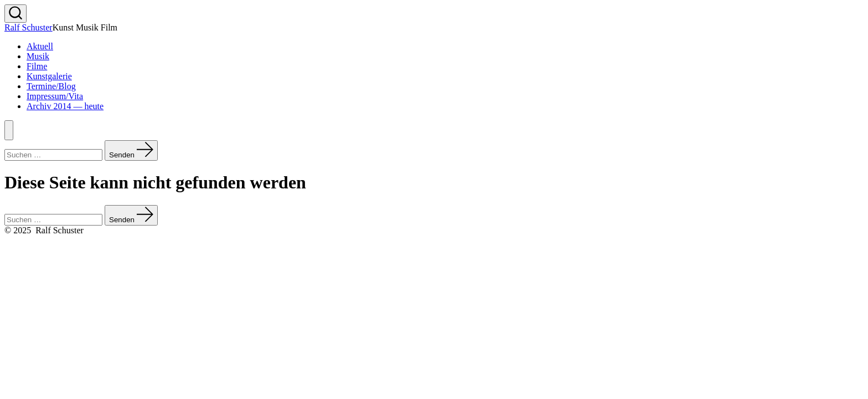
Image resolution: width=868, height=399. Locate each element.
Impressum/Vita (55, 96)
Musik (38, 56)
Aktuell (40, 46)
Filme (37, 66)
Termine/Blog (51, 86)
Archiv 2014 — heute (65, 106)
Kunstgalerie (49, 76)
